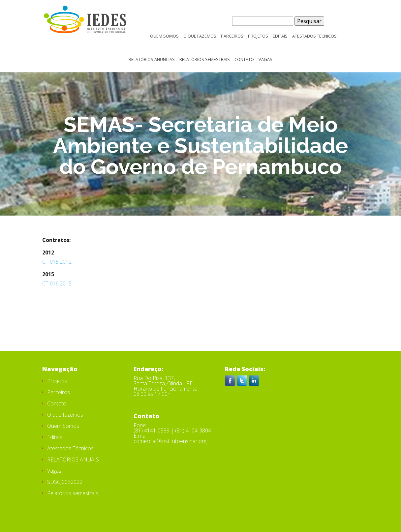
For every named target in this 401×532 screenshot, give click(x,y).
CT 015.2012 (57, 262)
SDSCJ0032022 (65, 482)
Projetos (258, 36)
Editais (280, 36)
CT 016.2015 (57, 283)
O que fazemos (200, 36)
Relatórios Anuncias (152, 60)
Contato (244, 60)
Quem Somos (164, 36)
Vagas (265, 60)
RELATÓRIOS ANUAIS (73, 459)
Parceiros (232, 36)
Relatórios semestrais (205, 60)
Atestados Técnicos (314, 36)
